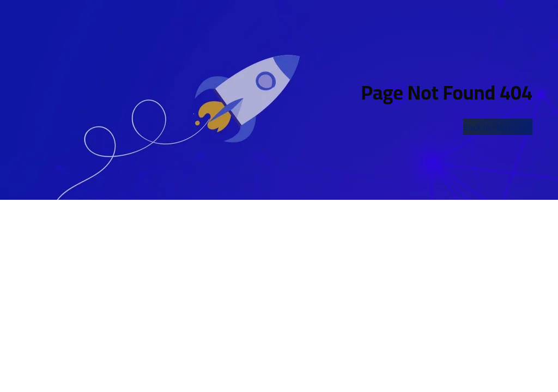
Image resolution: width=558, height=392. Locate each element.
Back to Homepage (498, 127)
